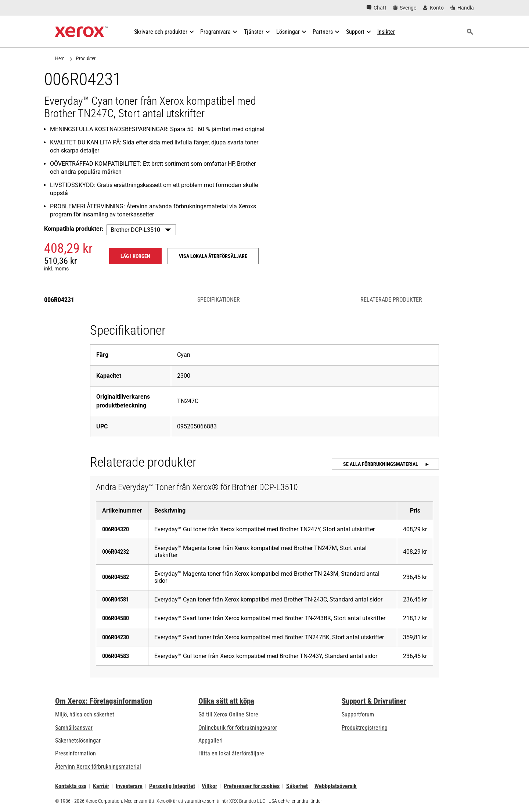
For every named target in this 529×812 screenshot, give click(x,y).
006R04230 (116, 637)
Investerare (129, 786)
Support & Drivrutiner (374, 701)
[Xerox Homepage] (81, 32)
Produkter (86, 58)
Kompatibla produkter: (74, 229)
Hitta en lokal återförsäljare (231, 753)
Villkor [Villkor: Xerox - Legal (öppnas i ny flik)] (209, 786)
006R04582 (116, 577)
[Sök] (470, 32)
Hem (60, 58)
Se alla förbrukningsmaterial (381, 464)
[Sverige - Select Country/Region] (405, 8)
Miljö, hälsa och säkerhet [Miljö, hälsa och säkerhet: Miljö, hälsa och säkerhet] (85, 714)
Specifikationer (219, 300)
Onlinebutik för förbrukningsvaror (238, 728)
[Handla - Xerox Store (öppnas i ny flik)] (462, 8)
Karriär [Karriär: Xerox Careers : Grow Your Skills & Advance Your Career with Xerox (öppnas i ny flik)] (101, 786)
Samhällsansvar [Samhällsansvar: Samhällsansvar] (74, 728)
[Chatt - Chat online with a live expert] (377, 8)
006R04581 (116, 599)
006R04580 (116, 618)
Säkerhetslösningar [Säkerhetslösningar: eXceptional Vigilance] (78, 741)
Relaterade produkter (391, 300)
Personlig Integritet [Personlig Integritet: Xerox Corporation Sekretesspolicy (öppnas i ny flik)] (172, 786)
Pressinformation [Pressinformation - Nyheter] (75, 753)
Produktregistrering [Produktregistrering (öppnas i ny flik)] (365, 728)
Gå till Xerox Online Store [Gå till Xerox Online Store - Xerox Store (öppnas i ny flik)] (228, 714)
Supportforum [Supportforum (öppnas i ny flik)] (358, 714)
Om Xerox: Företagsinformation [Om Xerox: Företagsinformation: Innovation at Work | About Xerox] (104, 701)
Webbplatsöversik (336, 786)
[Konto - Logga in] (433, 8)
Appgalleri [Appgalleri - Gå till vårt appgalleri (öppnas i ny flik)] (210, 741)
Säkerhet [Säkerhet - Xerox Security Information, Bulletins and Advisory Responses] (297, 786)
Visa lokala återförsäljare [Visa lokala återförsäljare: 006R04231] (213, 256)
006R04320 (116, 529)
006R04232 (116, 552)
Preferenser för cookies (252, 786)
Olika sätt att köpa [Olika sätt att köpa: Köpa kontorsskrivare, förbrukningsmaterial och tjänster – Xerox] (226, 701)
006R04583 (116, 656)
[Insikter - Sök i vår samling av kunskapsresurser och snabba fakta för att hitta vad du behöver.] (386, 32)
